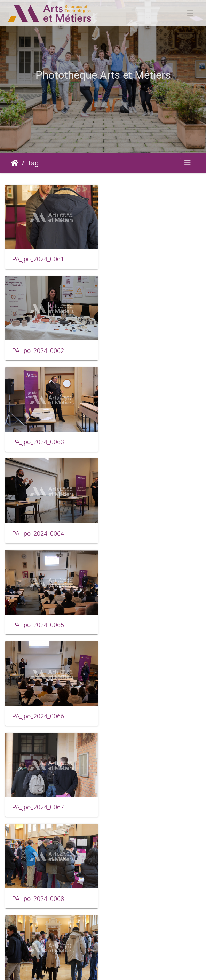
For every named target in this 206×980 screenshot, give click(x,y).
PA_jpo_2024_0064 (141, 350)
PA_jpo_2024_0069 (38, 624)
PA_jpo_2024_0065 (38, 442)
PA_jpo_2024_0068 (141, 533)
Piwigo (60, 960)
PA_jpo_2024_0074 (141, 806)
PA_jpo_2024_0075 (38, 897)
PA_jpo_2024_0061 (38, 259)
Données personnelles (120, 968)
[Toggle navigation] (190, 13)
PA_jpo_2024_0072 (141, 715)
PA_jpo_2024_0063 (38, 350)
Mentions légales (110, 960)
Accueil (15, 163)
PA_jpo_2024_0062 (141, 260)
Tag (33, 163)
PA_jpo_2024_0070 (141, 624)
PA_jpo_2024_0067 (38, 532)
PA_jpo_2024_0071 (38, 715)
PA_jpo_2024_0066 (141, 441)
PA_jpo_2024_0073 (38, 806)
